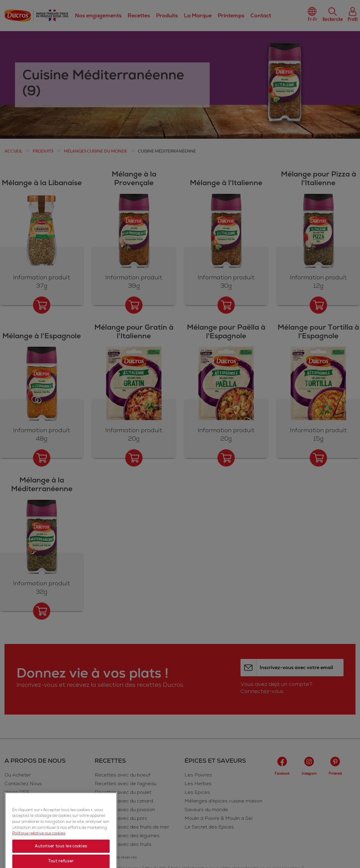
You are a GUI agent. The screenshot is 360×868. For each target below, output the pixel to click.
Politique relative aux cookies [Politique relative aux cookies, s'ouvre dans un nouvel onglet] (39, 854)
